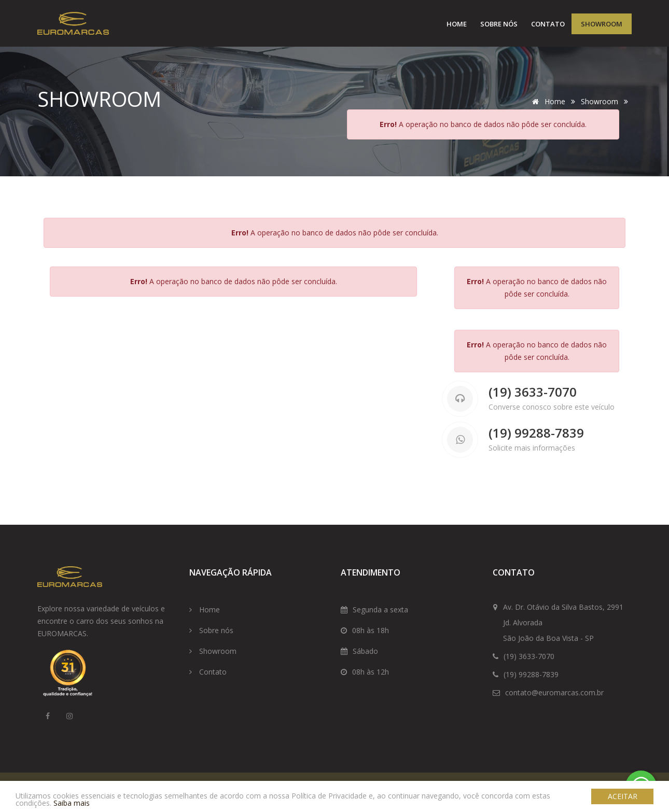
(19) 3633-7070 (533, 392)
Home (457, 24)
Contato (548, 24)
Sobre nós (499, 24)
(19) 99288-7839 (536, 433)
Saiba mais (72, 803)
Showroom (602, 24)
